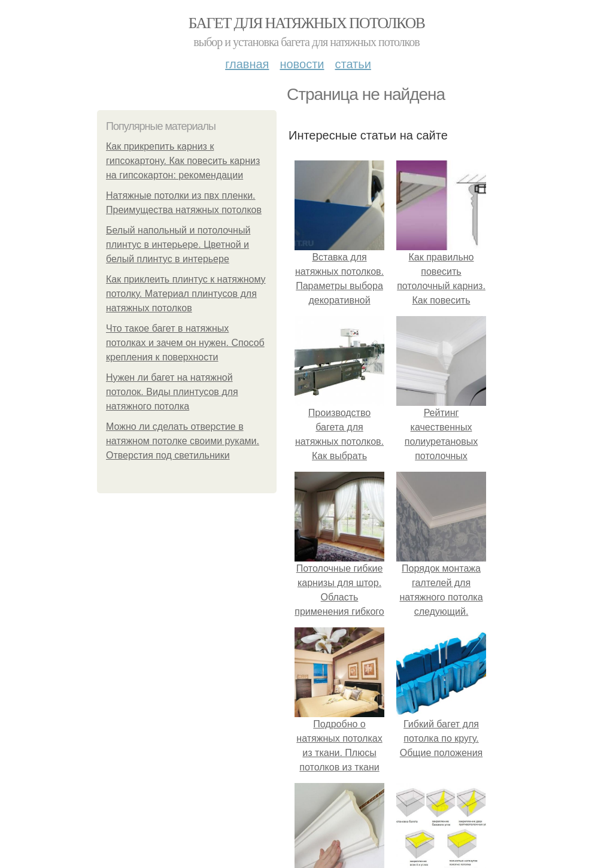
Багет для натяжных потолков (306, 23)
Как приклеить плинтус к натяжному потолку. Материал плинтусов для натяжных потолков (186, 294)
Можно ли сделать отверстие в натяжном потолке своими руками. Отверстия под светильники (183, 441)
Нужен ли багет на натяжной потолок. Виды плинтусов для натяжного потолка (172, 392)
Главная (247, 64)
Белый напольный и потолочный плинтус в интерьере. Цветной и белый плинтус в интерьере (178, 245)
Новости (302, 64)
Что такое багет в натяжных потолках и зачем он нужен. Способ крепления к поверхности (185, 343)
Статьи (353, 64)
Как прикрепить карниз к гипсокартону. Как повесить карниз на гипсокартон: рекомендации (183, 161)
